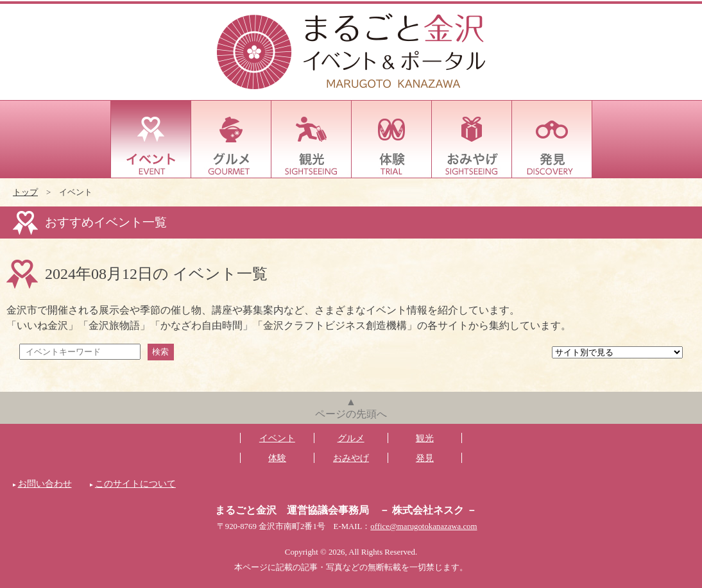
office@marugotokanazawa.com (424, 526)
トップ (25, 192)
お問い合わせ (45, 483)
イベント (151, 139)
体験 (392, 139)
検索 (160, 352)
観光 (312, 139)
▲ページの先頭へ (351, 408)
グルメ (231, 139)
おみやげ (472, 139)
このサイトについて (135, 483)
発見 (552, 139)
